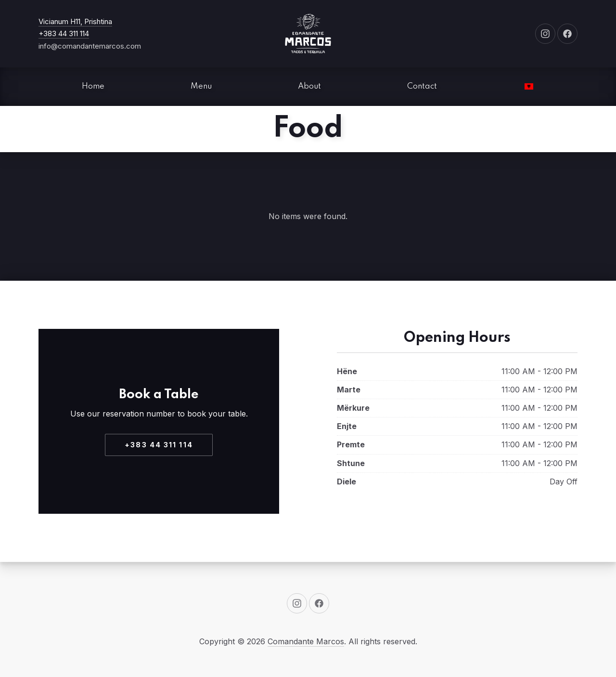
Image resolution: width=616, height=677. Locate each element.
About (309, 86)
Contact (422, 86)
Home (93, 86)
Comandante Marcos (306, 641)
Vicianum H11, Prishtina (75, 21)
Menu (201, 86)
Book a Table (159, 395)
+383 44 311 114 (64, 33)
